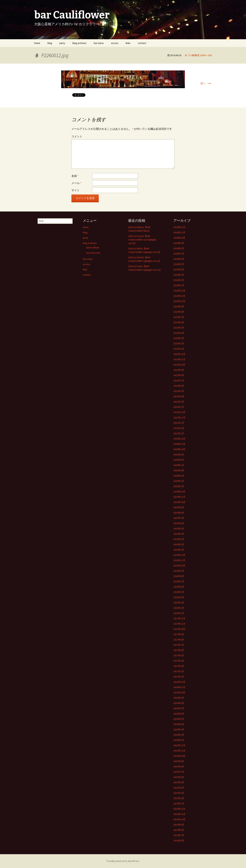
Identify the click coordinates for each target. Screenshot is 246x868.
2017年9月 (179, 634)
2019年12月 (179, 492)
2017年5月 (179, 655)
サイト (76, 190)
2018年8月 (179, 576)
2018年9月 (179, 571)
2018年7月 (179, 581)
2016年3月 (179, 730)
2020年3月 (179, 476)
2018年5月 (179, 592)
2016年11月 (179, 687)
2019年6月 (179, 523)
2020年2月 (179, 481)
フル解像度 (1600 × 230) (200, 55)
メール (76, 183)
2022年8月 (179, 375)
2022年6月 (179, 386)
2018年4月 (179, 597)
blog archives (79, 43)
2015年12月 (179, 745)
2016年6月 (179, 714)
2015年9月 (179, 761)
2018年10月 (179, 566)
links (128, 43)
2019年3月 (179, 539)
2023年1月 (179, 349)
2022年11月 (179, 359)
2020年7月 (179, 465)
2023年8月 (179, 312)
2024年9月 (179, 243)
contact (142, 43)
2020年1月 (179, 486)
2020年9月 (179, 455)
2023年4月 (179, 333)
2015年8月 (179, 767)
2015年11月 (179, 751)
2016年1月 (179, 740)
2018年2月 (179, 608)
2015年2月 (179, 798)
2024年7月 (179, 254)
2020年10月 (179, 449)
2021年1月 (179, 433)
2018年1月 (179, 613)
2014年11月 (179, 814)
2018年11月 (179, 560)
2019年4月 (179, 534)
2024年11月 (179, 232)
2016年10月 (179, 692)
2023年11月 (179, 296)
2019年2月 (179, 544)
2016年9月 (179, 698)
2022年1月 (179, 407)
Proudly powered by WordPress (123, 861)
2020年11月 (179, 444)
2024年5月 (179, 264)
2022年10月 (179, 365)
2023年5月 (179, 328)
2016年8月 (179, 703)
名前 (75, 176)
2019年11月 (179, 497)
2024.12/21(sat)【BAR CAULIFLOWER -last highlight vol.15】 (142, 240)
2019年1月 (179, 550)
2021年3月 (179, 423)
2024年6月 (179, 259)
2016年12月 (179, 682)
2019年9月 (179, 507)
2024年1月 (179, 285)
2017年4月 (179, 661)
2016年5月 (179, 719)
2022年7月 (179, 381)
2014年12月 (179, 809)
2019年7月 (179, 518)
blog (50, 43)
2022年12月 (179, 354)
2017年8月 (179, 640)
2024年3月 (179, 275)
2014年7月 (179, 835)
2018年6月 (179, 587)
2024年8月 (179, 248)
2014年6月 (179, 841)
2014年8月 (179, 830)
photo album (93, 247)
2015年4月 (179, 788)
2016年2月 (179, 735)
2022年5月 (179, 391)
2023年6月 (179, 322)
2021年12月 (179, 412)
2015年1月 (179, 804)
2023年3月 (179, 338)
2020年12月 (179, 439)
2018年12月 (179, 555)
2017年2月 (179, 671)
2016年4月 (179, 724)
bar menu (99, 43)
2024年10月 (179, 238)
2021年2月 (179, 428)
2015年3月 (179, 793)
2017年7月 (179, 645)
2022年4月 (179, 396)
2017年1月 (179, 677)
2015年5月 (179, 782)
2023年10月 (179, 301)
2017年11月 (179, 624)
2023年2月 (179, 344)
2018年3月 (179, 603)
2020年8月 (179, 460)
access (115, 43)
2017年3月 (179, 666)
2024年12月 (179, 227)
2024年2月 (179, 280)
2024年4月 (179, 269)
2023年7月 (179, 317)
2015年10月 (179, 756)
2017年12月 (179, 618)
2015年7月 (179, 772)
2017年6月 (179, 650)
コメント (77, 136)
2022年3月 (179, 402)
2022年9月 (179, 370)
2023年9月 (179, 307)
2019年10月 (179, 502)
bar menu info (93, 253)
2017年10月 (179, 629)
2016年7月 (179, 708)
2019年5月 (179, 529)
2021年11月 (179, 418)
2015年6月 (179, 777)
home (37, 43)
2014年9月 (179, 825)
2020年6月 (179, 470)
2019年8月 (179, 513)
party (62, 43)
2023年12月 (179, 291)
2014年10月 (179, 819)
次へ (206, 83)
